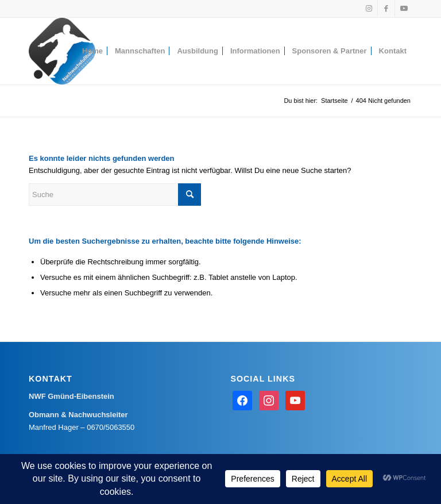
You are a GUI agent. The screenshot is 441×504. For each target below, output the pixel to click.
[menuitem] (92, 51)
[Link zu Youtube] (404, 9)
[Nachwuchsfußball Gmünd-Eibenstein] (62, 51)
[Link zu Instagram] (369, 9)
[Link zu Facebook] (386, 9)
